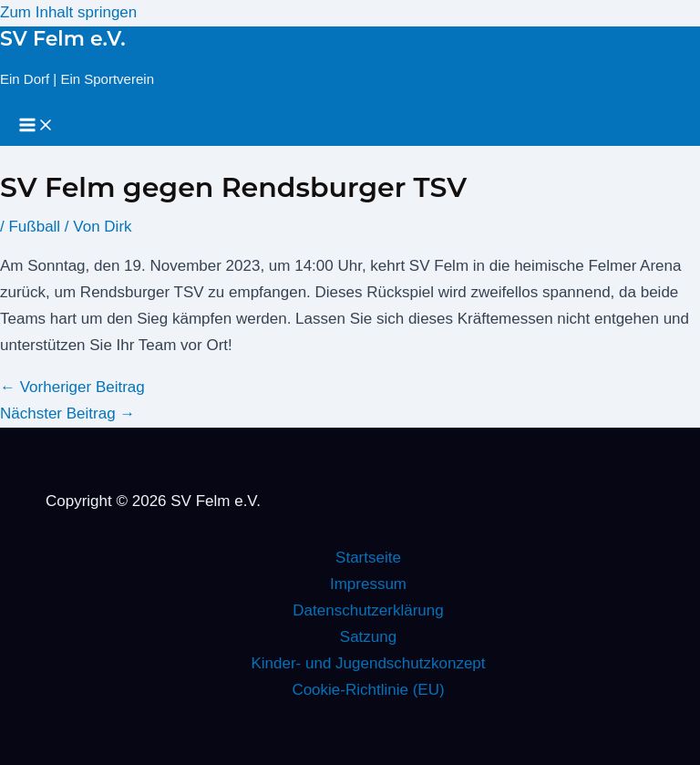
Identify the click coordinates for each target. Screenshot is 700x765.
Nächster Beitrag (67, 414)
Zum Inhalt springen (68, 12)
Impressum (368, 584)
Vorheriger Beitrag (72, 387)
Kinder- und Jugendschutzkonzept (368, 663)
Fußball (34, 227)
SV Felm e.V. (63, 39)
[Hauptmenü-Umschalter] (36, 126)
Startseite (368, 558)
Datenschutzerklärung (368, 610)
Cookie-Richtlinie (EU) (368, 690)
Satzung (368, 637)
